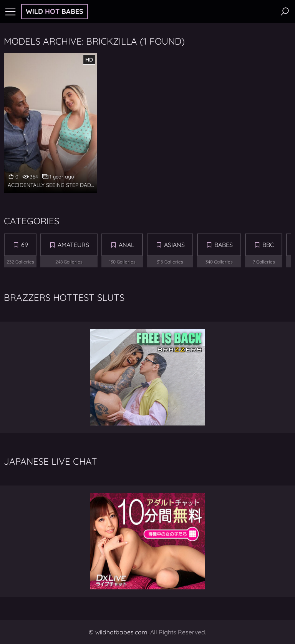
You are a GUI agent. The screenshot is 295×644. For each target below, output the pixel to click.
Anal (127, 245)
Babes (224, 245)
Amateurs (73, 245)
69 (25, 245)
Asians (174, 245)
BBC (268, 245)
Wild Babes (55, 11)
